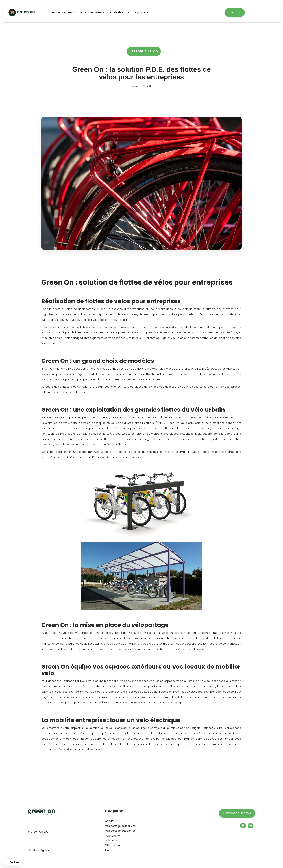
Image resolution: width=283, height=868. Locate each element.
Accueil (110, 821)
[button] (64, 12)
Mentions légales (38, 850)
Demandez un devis (237, 813)
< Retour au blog (144, 51)
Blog (108, 850)
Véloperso (111, 841)
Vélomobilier (113, 845)
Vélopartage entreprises (120, 831)
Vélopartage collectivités (121, 826)
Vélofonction (113, 836)
